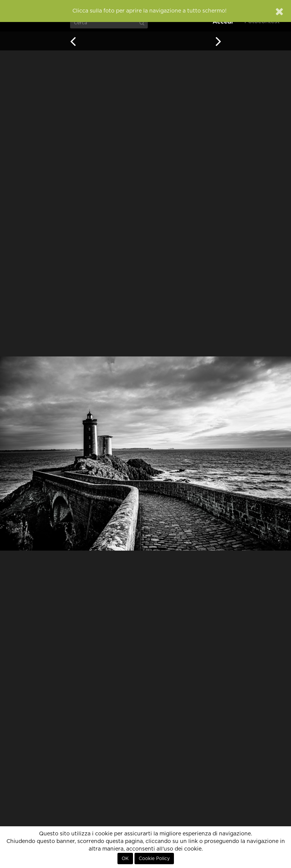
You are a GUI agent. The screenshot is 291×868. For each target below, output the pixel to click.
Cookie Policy (154, 859)
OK (125, 859)
